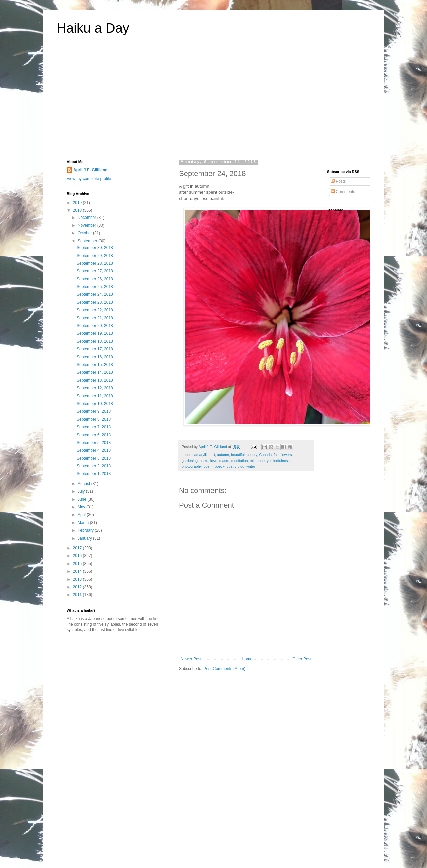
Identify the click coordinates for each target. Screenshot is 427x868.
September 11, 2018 (95, 396)
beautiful (238, 455)
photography (192, 466)
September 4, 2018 (94, 450)
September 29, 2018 (95, 256)
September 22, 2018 (95, 310)
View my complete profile (89, 179)
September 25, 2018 (95, 287)
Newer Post (191, 659)
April (82, 515)
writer (251, 466)
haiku (204, 461)
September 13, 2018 (95, 380)
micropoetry (259, 461)
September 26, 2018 (95, 279)
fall (276, 455)
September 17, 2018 (95, 349)
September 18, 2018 (95, 341)
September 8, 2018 (94, 419)
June (83, 499)
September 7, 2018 (94, 427)
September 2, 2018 (94, 466)
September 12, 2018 (95, 388)
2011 (78, 595)
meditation (240, 461)
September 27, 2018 (95, 271)
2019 (78, 203)
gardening (190, 461)
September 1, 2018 (94, 474)
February (86, 530)
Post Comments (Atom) (224, 669)
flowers (286, 455)
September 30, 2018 (95, 248)
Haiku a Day (93, 28)
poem (208, 466)
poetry (219, 466)
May (82, 507)
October (85, 233)
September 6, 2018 (94, 435)
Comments (343, 192)
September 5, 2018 (94, 443)
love (214, 461)
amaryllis (202, 455)
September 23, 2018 (95, 302)
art (213, 455)
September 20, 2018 (95, 326)
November (88, 225)
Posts (338, 181)
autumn (223, 455)
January (85, 538)
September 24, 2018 (95, 294)
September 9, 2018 (94, 411)
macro (224, 461)
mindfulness (280, 461)
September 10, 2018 (95, 404)
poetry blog (235, 466)
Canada (266, 455)
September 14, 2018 (95, 372)
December (88, 218)
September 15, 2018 (95, 365)
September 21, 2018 (95, 318)
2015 (78, 564)
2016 (78, 556)
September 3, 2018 (94, 458)
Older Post (302, 659)
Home (247, 659)
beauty (252, 455)
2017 (78, 548)
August (85, 484)
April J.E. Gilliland (91, 170)
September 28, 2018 (95, 263)
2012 (78, 587)
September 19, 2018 (95, 333)
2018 (78, 210)
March (84, 523)
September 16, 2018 (95, 357)
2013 (78, 579)
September (88, 241)
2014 (78, 571)
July (82, 491)
